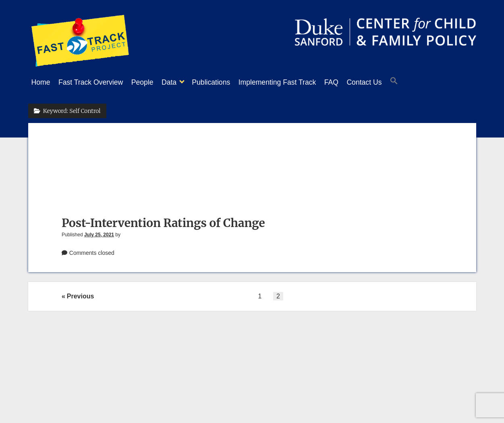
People (150, 82)
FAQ (356, 82)
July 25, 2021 (99, 232)
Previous (81, 294)
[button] (426, 83)
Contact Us (392, 82)
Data (181, 82)
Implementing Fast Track (298, 82)
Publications (227, 82)
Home (41, 82)
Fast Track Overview (95, 82)
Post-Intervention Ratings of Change (163, 221)
